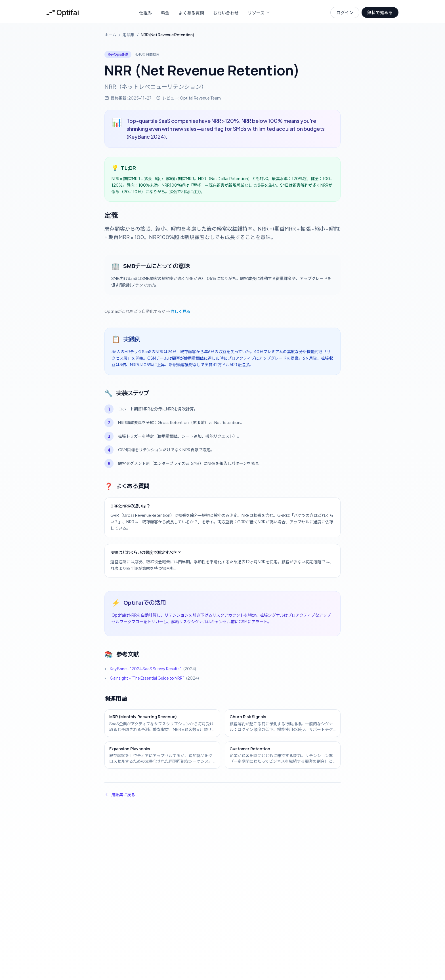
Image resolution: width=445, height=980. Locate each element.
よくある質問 (191, 13)
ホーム (110, 35)
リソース (259, 12)
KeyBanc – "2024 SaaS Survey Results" (145, 669)
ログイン (345, 12)
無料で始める (380, 12)
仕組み (145, 13)
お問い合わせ (226, 13)
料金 (165, 13)
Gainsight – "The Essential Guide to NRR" (147, 678)
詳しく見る (180, 311)
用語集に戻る (120, 794)
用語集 (129, 35)
